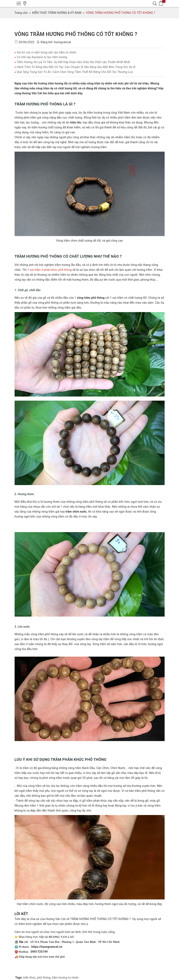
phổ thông (44, 978)
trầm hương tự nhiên (65, 978)
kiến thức (30, 978)
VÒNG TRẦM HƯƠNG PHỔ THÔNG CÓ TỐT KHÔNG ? (76, 34)
